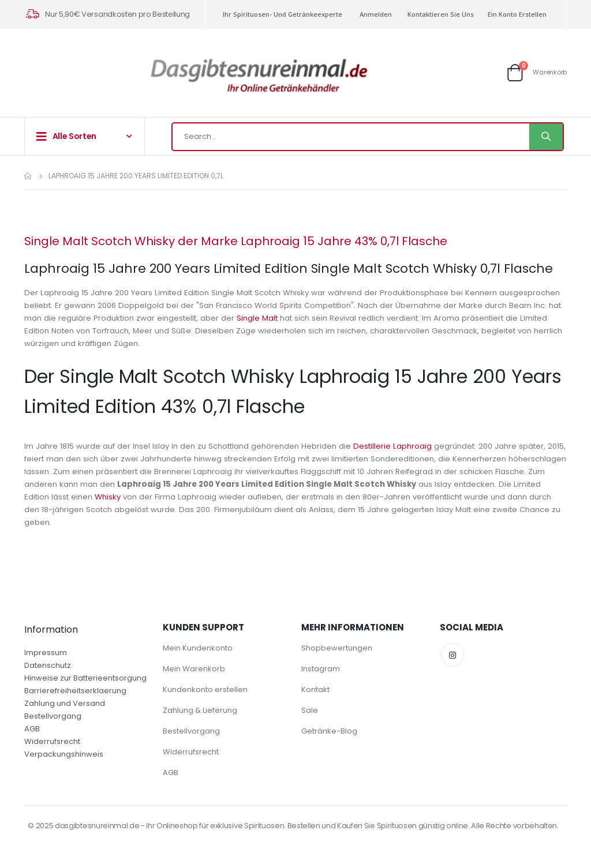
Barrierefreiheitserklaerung (75, 691)
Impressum (46, 653)
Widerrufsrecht (52, 741)
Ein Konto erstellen (517, 14)
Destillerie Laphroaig (407, 446)
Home (28, 176)
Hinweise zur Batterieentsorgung (85, 678)
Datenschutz (48, 665)
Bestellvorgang (53, 716)
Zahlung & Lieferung (200, 710)
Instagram (321, 669)
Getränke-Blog (329, 731)
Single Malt (350, 318)
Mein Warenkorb (194, 669)
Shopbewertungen (337, 648)
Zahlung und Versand (65, 703)
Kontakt (315, 689)
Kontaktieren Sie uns (441, 14)
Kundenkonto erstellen (205, 689)
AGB (32, 729)
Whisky (207, 497)
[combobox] (368, 137)
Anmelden (376, 14)
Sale (310, 710)
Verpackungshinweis (64, 754)
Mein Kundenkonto (198, 648)
